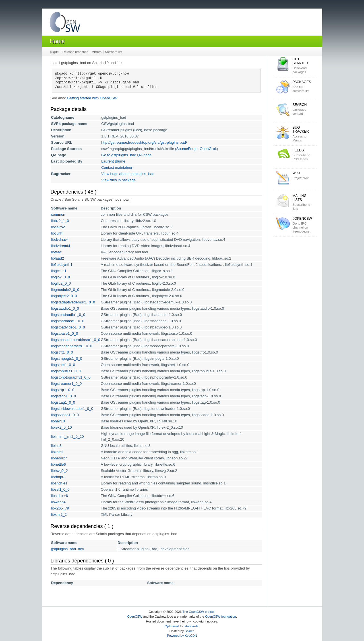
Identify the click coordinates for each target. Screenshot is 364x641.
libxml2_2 (59, 514)
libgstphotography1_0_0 (71, 377)
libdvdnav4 (60, 240)
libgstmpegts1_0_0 (67, 358)
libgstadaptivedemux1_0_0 (73, 302)
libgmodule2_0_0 (65, 290)
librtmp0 (58, 477)
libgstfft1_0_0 (62, 352)
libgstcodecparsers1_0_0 (72, 346)
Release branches (75, 52)
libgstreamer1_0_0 (67, 384)
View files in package (118, 180)
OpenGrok (208, 149)
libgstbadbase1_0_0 (68, 321)
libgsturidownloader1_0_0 (72, 409)
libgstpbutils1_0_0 (66, 371)
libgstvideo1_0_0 (65, 415)
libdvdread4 (61, 246)
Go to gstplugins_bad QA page (126, 155)
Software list (114, 52)
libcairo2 (58, 227)
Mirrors (97, 52)
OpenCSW (135, 617)
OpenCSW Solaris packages (65, 23)
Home (57, 41)
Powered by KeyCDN (182, 636)
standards (192, 626)
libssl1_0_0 (60, 489)
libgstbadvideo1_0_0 (68, 327)
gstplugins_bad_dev (68, 549)
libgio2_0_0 (61, 277)
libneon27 (59, 458)
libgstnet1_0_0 (63, 365)
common (58, 214)
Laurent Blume (113, 161)
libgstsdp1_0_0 (64, 396)
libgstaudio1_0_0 (65, 308)
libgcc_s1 (59, 271)
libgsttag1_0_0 (63, 402)
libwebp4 (58, 502)
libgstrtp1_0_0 (63, 390)
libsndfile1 (59, 483)
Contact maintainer (117, 168)
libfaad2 (58, 258)
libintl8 (56, 446)
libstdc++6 (60, 496)
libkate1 (58, 452)
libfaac (57, 252)
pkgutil (55, 52)
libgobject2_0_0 (64, 296)
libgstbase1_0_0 (65, 333)
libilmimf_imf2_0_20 (68, 436)
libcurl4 (57, 233)
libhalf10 (58, 421)
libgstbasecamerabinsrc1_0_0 (76, 340)
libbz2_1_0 (60, 221)
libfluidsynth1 (62, 265)
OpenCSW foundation (221, 617)
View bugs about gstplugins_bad (128, 174)
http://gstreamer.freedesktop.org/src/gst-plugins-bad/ (144, 142)
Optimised (172, 626)
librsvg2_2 (60, 471)
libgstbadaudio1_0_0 (68, 315)
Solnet (189, 631)
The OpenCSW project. (199, 612)
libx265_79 (60, 508)
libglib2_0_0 (61, 283)
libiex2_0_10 (62, 427)
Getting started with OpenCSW (92, 98)
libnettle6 (59, 464)
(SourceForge (186, 149)
